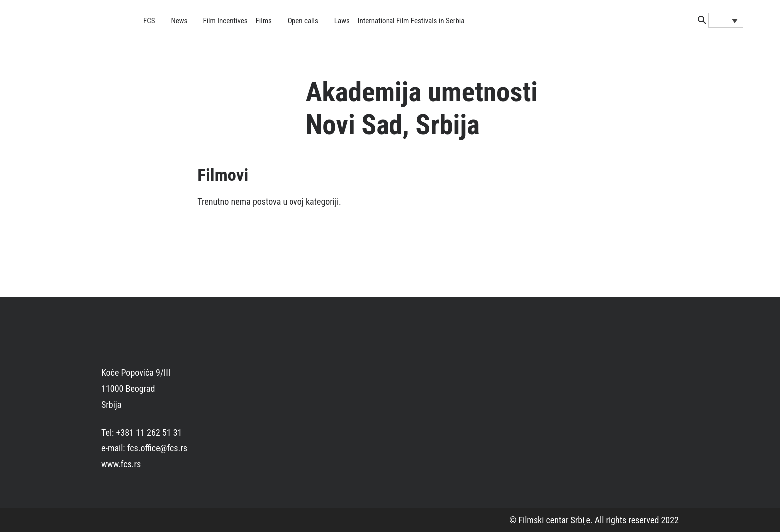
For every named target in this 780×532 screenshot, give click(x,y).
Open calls (303, 21)
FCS (149, 21)
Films (264, 21)
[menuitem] (726, 20)
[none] (726, 20)
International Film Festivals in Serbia (411, 21)
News (179, 21)
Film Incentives (225, 21)
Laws (342, 21)
